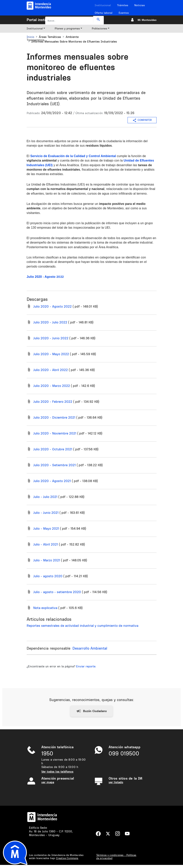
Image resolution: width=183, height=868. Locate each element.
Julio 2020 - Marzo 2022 (52, 386)
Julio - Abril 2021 (46, 544)
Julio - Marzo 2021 (47, 560)
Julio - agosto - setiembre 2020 (57, 592)
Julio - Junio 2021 (46, 513)
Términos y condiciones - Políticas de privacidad (116, 857)
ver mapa (48, 782)
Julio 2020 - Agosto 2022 (52, 306)
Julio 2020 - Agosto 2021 (52, 481)
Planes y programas (67, 28)
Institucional (103, 5)
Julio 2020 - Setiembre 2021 (54, 465)
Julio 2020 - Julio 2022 (50, 322)
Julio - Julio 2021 (45, 497)
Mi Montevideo (147, 20)
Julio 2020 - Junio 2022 (51, 338)
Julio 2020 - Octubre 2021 (53, 449)
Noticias (140, 5)
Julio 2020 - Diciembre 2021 (54, 417)
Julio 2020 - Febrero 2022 (53, 402)
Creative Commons (67, 858)
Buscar (98, 19)
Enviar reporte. (86, 666)
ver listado (116, 782)
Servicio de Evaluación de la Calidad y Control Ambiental (73, 156)
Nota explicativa (45, 608)
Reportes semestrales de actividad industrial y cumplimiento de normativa (83, 626)
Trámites (123, 5)
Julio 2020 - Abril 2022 (51, 370)
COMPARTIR (142, 120)
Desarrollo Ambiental (90, 648)
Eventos (124, 13)
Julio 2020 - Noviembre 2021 (55, 433)
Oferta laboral (104, 13)
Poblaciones (99, 28)
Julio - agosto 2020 (48, 576)
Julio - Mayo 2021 (46, 528)
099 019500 (124, 753)
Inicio (30, 37)
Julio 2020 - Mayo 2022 (51, 354)
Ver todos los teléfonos (57, 772)
